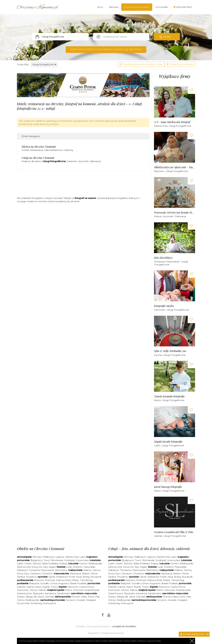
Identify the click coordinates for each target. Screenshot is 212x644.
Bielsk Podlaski (78, 583)
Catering (68, 150)
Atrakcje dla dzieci (31, 161)
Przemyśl (50, 580)
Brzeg (86, 577)
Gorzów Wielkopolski (91, 563)
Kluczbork (96, 577)
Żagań (52, 567)
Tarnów (96, 570)
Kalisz (84, 597)
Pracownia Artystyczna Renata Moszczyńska (175, 213)
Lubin (82, 557)
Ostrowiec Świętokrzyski (86, 590)
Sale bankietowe (53, 150)
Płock (94, 574)
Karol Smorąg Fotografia (168, 487)
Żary (45, 567)
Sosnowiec (23, 590)
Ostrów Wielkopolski (28, 600)
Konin (91, 597)
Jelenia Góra (72, 557)
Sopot (38, 587)
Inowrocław (82, 560)
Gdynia (30, 587)
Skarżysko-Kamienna (44, 593)
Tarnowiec (160, 310)
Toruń (47, 560)
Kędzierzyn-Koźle (66, 577)
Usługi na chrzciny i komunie (38, 158)
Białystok (34, 583)
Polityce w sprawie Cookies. (150, 641)
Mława (158, 216)
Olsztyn (21, 597)
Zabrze (42, 590)
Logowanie (161, 7)
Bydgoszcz (37, 560)
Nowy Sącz (23, 574)
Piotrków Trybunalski (84, 567)
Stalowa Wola (63, 580)
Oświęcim (36, 574)
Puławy (63, 563)
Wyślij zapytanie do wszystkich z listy (141, 64)
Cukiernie (72, 161)
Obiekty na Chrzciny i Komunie (41, 549)
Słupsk (46, 587)
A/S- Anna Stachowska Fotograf (172, 122)
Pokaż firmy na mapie (180, 64)
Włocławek (57, 560)
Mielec (75, 580)
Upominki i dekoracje (89, 161)
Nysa (79, 577)
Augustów (64, 583)
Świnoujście (49, 603)
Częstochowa (86, 587)
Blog (100, 7)
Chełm (28, 563)
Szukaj (167, 37)
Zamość (37, 563)
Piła (97, 597)
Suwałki (45, 583)
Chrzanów (47, 574)
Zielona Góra (161, 126)
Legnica (60, 557)
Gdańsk (158, 536)
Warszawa (75, 574)
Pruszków (31, 577)
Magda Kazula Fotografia (168, 442)
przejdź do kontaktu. (124, 626)
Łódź (69, 567)
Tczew (54, 587)
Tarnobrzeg (86, 580)
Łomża (54, 583)
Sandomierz (63, 593)
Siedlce (21, 577)
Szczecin (71, 600)
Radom (86, 574)
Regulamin (94, 633)
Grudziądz (70, 560)
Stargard (182, 600)
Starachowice (24, 593)
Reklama (114, 7)
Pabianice (22, 570)
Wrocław (37, 557)
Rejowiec (159, 171)
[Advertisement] (83, 184)
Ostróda (49, 597)
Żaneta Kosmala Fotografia (169, 396)
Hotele (25, 150)
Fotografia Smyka (164, 306)
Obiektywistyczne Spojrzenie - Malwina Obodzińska (175, 167)
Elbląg (29, 597)
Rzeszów (39, 580)
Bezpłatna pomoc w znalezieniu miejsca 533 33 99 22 (106, 49)
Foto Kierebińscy (163, 258)
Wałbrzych (49, 557)
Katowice (73, 587)
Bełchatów (61, 570)
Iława (41, 597)
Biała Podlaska (50, 563)
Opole (52, 577)
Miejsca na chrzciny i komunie (39, 147)
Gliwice (34, 590)
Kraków (87, 570)
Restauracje (37, 150)
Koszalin (81, 600)
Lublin (157, 445)
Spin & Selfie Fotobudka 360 (170, 351)
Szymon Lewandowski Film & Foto (174, 532)
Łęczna (158, 355)
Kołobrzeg (36, 603)
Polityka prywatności (113, 633)
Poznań (76, 597)
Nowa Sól (37, 567)
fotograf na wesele (85, 198)
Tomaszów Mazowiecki (167, 262)
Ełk (35, 597)
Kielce (157, 400)
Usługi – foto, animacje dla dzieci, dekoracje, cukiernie (149, 549)
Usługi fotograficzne (44, 64)
